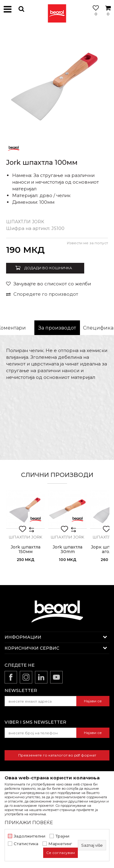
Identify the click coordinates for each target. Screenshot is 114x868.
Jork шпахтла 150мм (26, 549)
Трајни (62, 836)
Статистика (26, 844)
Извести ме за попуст (87, 243)
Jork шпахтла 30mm (67, 549)
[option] (57, 83)
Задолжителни (29, 836)
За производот (57, 328)
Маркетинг (60, 844)
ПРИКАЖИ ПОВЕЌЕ (29, 822)
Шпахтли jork (25, 222)
